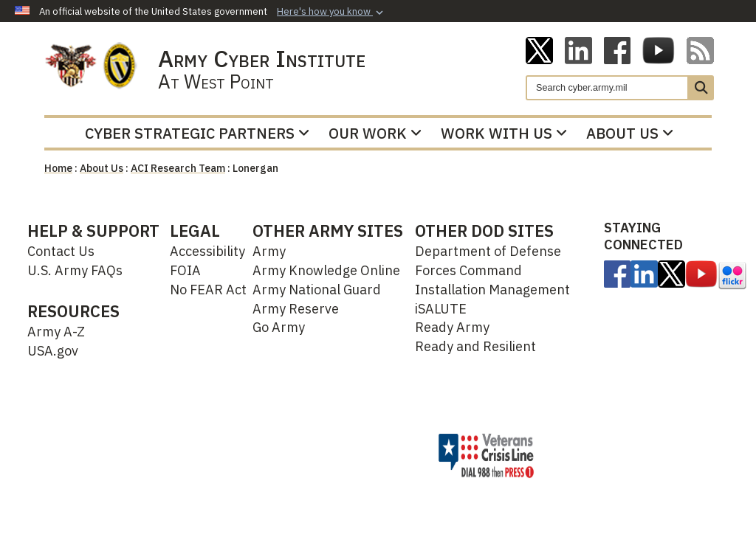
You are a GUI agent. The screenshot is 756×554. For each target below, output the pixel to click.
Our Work (375, 133)
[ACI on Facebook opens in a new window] (617, 49)
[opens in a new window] (617, 273)
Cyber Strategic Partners (197, 133)
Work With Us (504, 133)
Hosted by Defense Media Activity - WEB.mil (307, 455)
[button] (331, 12)
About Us (630, 133)
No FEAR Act (208, 290)
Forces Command (468, 270)
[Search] (607, 88)
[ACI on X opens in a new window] (539, 49)
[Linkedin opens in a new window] (578, 49)
